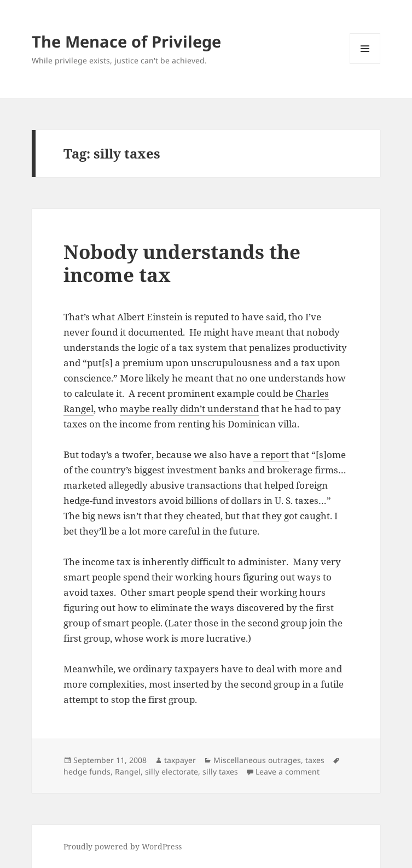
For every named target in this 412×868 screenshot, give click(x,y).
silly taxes (220, 772)
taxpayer (180, 760)
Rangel (128, 772)
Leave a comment (288, 772)
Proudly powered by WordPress (123, 846)
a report (271, 454)
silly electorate (172, 772)
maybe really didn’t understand (189, 409)
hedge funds (87, 772)
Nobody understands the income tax (182, 263)
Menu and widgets (365, 64)
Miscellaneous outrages (257, 760)
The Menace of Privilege (126, 41)
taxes (315, 760)
